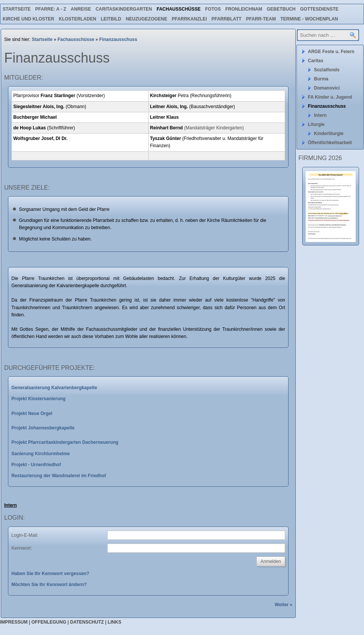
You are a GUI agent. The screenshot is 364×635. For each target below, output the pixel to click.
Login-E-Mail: (25, 535)
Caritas (316, 61)
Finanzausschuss (118, 39)
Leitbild (111, 19)
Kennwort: (22, 548)
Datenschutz (87, 622)
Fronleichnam (244, 9)
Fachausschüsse (179, 9)
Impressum (14, 622)
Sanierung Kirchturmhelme (41, 454)
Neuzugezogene (147, 19)
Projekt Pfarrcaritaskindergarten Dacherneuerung (65, 442)
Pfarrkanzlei (189, 19)
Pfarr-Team (261, 19)
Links (115, 622)
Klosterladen (78, 19)
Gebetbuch (281, 9)
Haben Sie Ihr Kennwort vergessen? (50, 574)
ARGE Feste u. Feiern (331, 52)
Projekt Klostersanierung (38, 399)
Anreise (81, 9)
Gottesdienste (319, 9)
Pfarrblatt (227, 19)
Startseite (17, 9)
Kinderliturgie (329, 134)
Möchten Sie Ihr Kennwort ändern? (49, 585)
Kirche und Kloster (28, 19)
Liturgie (316, 124)
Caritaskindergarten (124, 9)
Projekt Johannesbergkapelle (43, 428)
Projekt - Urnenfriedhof (36, 465)
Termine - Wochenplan (309, 19)
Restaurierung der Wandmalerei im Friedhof (59, 476)
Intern (320, 115)
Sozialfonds (327, 70)
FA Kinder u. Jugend (330, 97)
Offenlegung (49, 622)
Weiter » (284, 605)
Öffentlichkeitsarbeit (330, 143)
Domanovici (327, 88)
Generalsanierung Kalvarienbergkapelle (54, 388)
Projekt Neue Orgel (32, 413)
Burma (321, 79)
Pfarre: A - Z (51, 9)
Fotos (213, 9)
